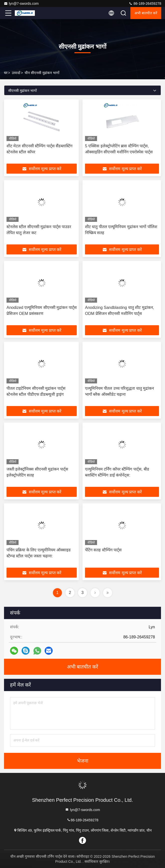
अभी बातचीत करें (146, 13)
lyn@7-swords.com (21, 4)
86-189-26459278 (145, 4)
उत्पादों (16, 73)
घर (6, 73)
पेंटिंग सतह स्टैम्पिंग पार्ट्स (103, 550)
